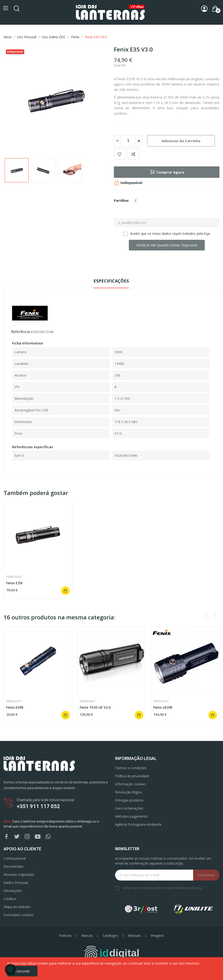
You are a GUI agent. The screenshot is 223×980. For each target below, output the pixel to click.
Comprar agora (167, 172)
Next (215, 616)
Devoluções (13, 891)
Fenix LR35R (163, 707)
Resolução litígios (128, 792)
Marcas (87, 936)
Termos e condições (131, 768)
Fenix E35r (14, 583)
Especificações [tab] (111, 281)
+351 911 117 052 (38, 806)
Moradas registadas (19, 874)
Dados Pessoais (16, 883)
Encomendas (14, 866)
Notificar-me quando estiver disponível (167, 245)
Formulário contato (19, 915)
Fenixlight (14, 577)
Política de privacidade (132, 776)
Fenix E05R (15, 707)
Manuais (134, 936)
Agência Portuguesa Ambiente (138, 824)
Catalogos (110, 936)
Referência (20, 332)
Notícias (65, 936)
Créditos (10, 899)
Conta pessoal (15, 858)
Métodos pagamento (131, 816)
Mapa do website (17, 907)
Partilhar (136, 201)
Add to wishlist (120, 154)
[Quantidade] (128, 141)
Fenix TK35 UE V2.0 (95, 707)
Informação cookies (130, 784)
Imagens (157, 936)
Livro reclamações (129, 808)
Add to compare (133, 154)
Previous (206, 616)
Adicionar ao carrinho (181, 141)
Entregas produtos (129, 800)
